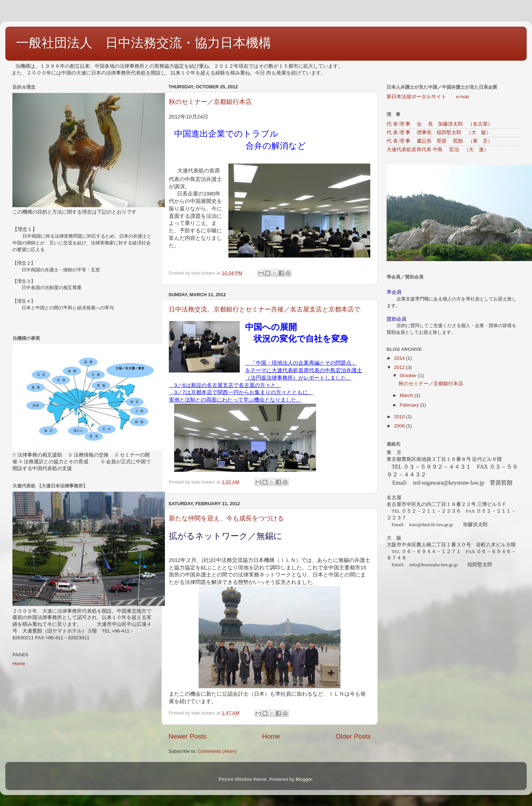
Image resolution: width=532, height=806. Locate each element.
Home (271, 736)
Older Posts (353, 736)
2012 (400, 367)
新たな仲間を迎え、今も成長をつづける (226, 518)
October (409, 376)
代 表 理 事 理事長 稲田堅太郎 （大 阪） (439, 133)
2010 (400, 417)
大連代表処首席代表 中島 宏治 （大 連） (438, 150)
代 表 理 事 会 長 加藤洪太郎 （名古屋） (440, 124)
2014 (400, 358)
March (407, 395)
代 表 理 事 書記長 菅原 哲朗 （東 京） (440, 141)
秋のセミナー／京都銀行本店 (210, 102)
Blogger (304, 779)
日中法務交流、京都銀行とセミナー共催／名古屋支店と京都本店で (265, 309)
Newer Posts (187, 736)
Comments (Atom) (217, 751)
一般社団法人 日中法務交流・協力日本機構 (144, 43)
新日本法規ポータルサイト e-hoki (428, 97)
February (410, 405)
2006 (400, 426)
